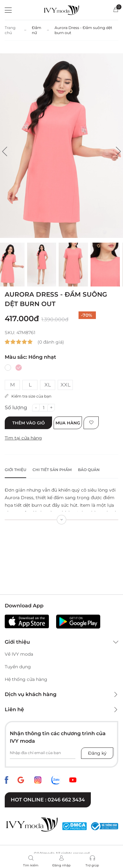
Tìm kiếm (31, 865)
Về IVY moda (19, 654)
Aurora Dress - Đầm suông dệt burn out (83, 30)
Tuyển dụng (18, 667)
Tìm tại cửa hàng (23, 438)
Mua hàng (68, 423)
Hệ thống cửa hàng (26, 679)
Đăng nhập (61, 865)
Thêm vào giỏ (29, 423)
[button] (5, 151)
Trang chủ (10, 30)
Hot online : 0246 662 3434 (48, 800)
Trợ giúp (92, 865)
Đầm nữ (37, 30)
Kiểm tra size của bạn (28, 396)
